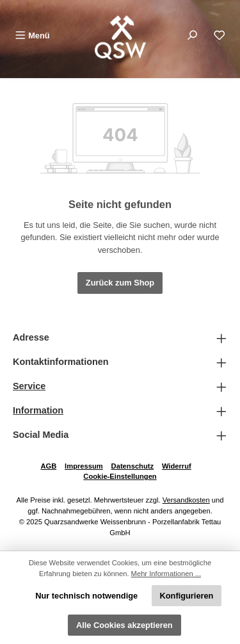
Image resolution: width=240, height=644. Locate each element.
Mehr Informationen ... (166, 574)
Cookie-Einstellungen (120, 476)
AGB (48, 466)
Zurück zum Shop (120, 283)
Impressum (84, 466)
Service (29, 386)
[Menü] (32, 36)
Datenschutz (133, 466)
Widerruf (177, 466)
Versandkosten (186, 500)
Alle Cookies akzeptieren (124, 625)
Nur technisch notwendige (86, 596)
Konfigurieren (187, 596)
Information (38, 410)
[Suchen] (192, 36)
